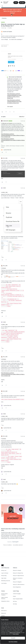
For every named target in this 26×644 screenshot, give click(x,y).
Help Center (4, 578)
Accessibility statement (18, 545)
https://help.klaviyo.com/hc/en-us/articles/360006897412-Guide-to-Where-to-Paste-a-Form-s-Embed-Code (13, 135)
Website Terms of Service (15, 633)
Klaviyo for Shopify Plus (18, 573)
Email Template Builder (18, 599)
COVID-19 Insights (17, 594)
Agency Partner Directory (5, 598)
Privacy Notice (16, 634)
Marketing (4, 18)
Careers (3, 616)
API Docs (15, 601)
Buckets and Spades (8, 32)
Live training (4, 583)
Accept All (13, 638)
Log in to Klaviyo (5, 573)
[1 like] (6, 150)
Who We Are (4, 611)
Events (14, 596)
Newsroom (4, 613)
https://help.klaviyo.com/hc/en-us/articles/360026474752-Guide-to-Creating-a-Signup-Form (14, 101)
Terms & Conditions (8, 545)
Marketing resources (6, 581)
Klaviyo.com (4, 570)
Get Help (15, 604)
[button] (2, 3)
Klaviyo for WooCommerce (19, 584)
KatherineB (6, 121)
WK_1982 (5, 158)
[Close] (25, 618)
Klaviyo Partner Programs (4, 594)
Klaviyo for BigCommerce (18, 576)
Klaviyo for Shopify (17, 570)
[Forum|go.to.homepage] (6, 3)
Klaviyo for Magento (17, 582)
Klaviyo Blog (4, 576)
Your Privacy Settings (13, 642)
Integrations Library (5, 601)
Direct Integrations (17, 587)
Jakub (4, 188)
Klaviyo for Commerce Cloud (18, 579)
